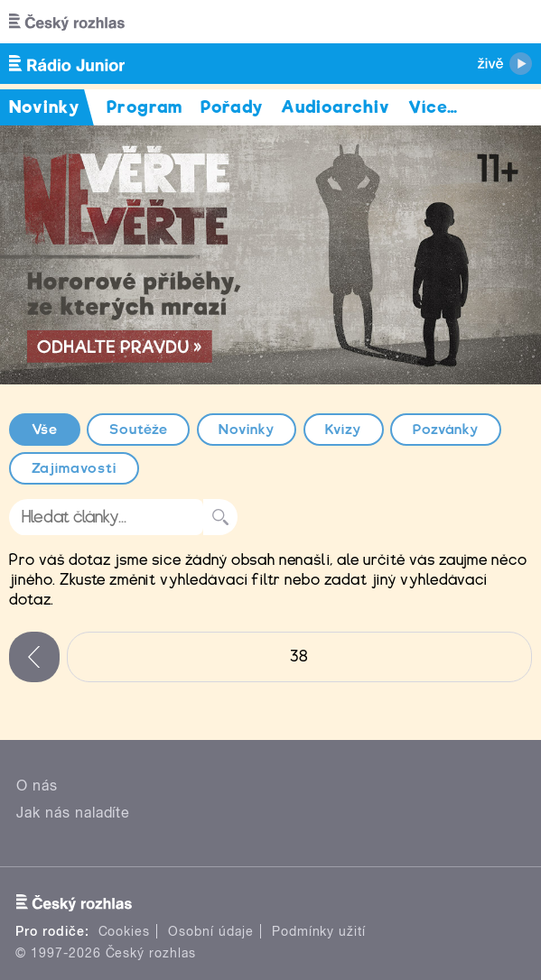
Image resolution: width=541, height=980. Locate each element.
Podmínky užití (319, 931)
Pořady (232, 107)
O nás (37, 786)
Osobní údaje (211, 931)
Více (433, 107)
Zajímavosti (75, 468)
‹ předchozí (34, 657)
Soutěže (139, 430)
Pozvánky (446, 430)
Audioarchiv (336, 107)
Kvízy (343, 430)
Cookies (125, 931)
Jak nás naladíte (73, 813)
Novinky (247, 430)
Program (145, 107)
